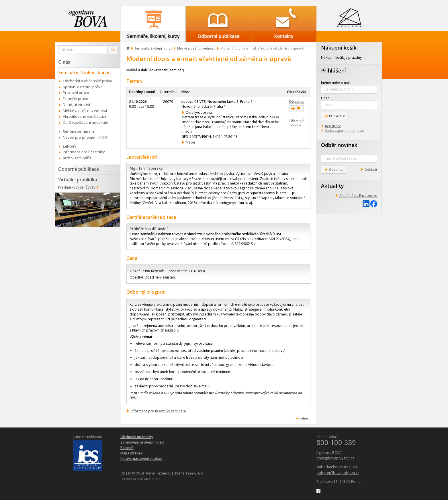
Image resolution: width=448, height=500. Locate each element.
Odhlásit (371, 169)
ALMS (156, 479)
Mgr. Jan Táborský (146, 168)
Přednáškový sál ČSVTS (77, 187)
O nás (64, 62)
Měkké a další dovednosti (196, 48)
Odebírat (333, 169)
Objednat (297, 102)
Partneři (127, 448)
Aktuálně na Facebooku (358, 196)
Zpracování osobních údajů (142, 442)
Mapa (190, 142)
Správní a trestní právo (83, 87)
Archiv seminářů (77, 158)
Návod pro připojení (80, 137)
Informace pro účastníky (84, 152)
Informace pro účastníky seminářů (158, 411)
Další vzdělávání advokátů (86, 122)
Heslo (325, 98)
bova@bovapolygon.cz (335, 458)
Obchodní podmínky (137, 437)
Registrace (333, 126)
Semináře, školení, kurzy (153, 48)
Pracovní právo (76, 93)
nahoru (305, 418)
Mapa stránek (132, 453)
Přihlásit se (335, 116)
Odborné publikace (79, 169)
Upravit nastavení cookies (141, 459)
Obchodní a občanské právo (88, 81)
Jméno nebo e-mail (336, 82)
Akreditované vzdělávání (84, 116)
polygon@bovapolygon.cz (338, 473)
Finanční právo (76, 99)
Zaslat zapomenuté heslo (344, 131)
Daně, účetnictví (76, 105)
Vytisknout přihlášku (297, 123)
